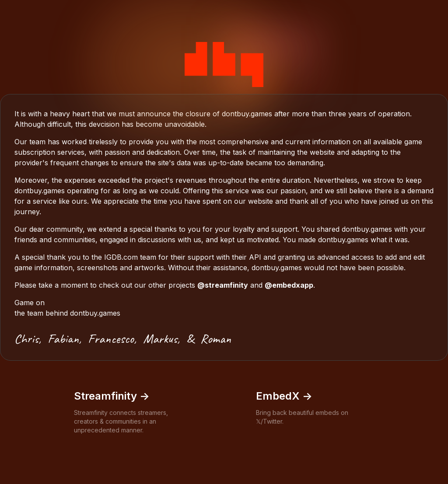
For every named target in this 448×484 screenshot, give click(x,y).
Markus (160, 338)
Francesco (111, 338)
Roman (216, 338)
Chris (26, 338)
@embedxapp (289, 285)
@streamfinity (223, 285)
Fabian (63, 338)
